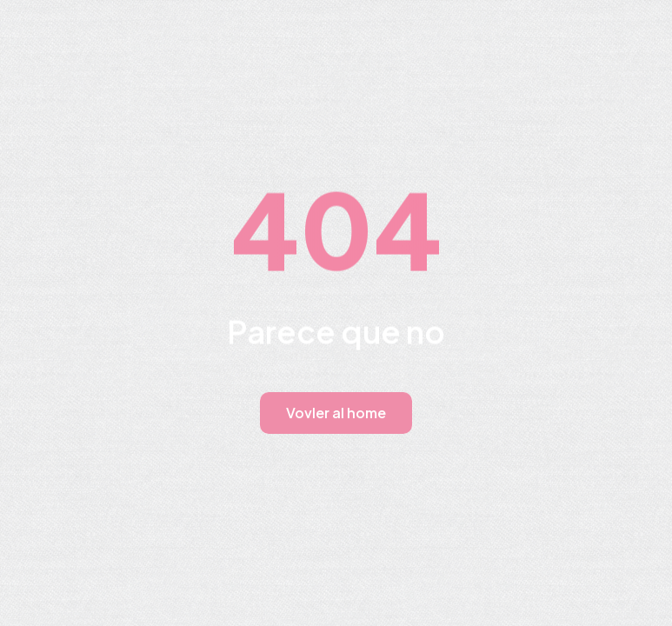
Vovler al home (336, 413)
